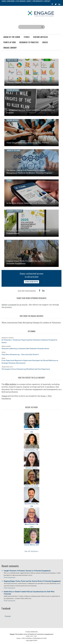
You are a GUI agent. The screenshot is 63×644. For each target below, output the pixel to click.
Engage (8, 616)
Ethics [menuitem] (27, 37)
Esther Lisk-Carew (31, 486)
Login (4, 1)
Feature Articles (13, 90)
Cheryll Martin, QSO (31, 545)
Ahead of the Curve (14, 150)
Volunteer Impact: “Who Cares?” (19, 82)
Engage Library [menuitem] (10, 48)
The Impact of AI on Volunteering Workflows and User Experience (26, 369)
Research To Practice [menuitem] (29, 42)
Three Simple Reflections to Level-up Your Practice (28, 143)
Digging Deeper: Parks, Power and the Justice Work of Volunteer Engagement (32, 581)
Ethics (9, 181)
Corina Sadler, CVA (32, 450)
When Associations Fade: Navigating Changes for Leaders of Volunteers (31, 323)
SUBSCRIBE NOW (31, 282)
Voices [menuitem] (45, 42)
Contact (47, 1)
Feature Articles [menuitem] (40, 37)
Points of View (12, 60)
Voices (9, 241)
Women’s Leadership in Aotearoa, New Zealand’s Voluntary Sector (25, 348)
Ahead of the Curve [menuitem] (12, 37)
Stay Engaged (21, 1)
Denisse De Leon (31, 468)
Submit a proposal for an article (14, 305)
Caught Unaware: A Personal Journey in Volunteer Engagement (27, 571)
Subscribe (11, 1)
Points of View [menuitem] (10, 42)
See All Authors (31, 551)
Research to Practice (14, 211)
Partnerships (38, 1)
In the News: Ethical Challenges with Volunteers (26, 203)
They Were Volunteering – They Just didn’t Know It (20, 354)
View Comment (9, 577)
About (29, 1)
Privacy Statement (32, 632)
